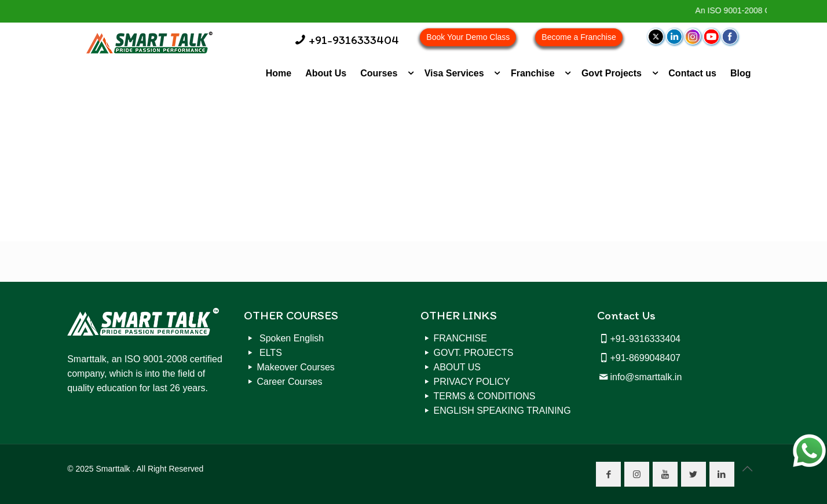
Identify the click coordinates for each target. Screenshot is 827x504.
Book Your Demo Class (468, 37)
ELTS (270, 353)
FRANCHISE (460, 338)
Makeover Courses (296, 367)
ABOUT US (458, 367)
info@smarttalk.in (646, 377)
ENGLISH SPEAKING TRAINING (502, 411)
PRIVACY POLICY (472, 382)
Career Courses (290, 382)
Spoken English (291, 338)
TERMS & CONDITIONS (485, 396)
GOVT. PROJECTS (474, 353)
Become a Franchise (579, 37)
